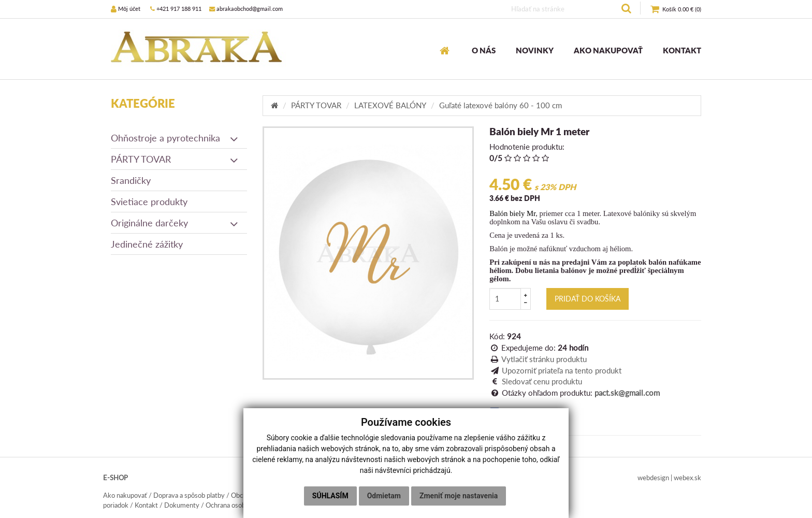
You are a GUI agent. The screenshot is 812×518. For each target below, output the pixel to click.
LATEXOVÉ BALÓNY (390, 105)
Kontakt (146, 505)
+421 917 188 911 (176, 9)
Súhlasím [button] (330, 496)
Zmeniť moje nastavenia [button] (459, 496)
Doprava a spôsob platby (189, 495)
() (676, 10)
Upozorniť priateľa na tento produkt (562, 370)
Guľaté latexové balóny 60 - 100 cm (501, 105)
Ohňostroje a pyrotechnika (175, 138)
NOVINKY (535, 50)
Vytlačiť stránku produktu (544, 359)
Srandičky (131, 180)
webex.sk (687, 478)
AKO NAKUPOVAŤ (608, 50)
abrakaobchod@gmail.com (246, 9)
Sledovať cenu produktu (542, 381)
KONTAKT (682, 50)
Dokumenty (182, 505)
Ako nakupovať (125, 495)
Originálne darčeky (175, 223)
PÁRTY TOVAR (175, 159)
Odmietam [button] (384, 496)
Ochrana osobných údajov (243, 505)
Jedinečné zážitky (147, 244)
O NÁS (484, 50)
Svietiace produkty (149, 202)
